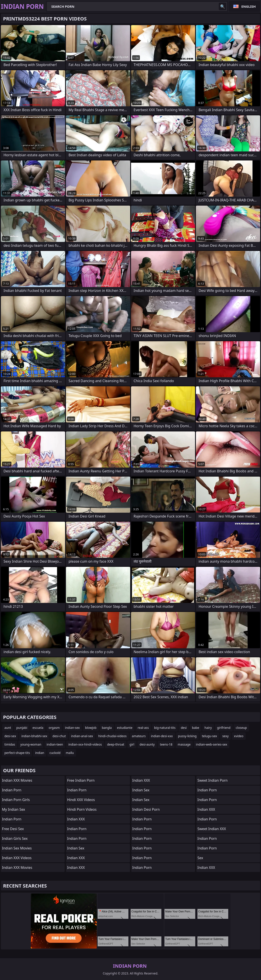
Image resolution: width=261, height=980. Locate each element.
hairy (208, 728)
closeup (241, 728)
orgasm (54, 728)
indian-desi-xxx (162, 736)
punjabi (22, 728)
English (249, 6)
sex (200, 858)
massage (184, 744)
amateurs (139, 736)
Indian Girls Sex (15, 838)
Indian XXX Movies (17, 780)
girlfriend (224, 728)
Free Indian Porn (81, 780)
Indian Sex (76, 848)
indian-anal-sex (82, 736)
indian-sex (72, 728)
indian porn (142, 829)
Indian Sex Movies (17, 848)
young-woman (31, 744)
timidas (10, 744)
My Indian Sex (14, 809)
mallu (70, 753)
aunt (8, 728)
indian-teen (55, 744)
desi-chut (59, 736)
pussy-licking (187, 736)
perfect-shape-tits (17, 753)
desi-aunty (147, 744)
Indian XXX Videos (17, 858)
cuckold (55, 753)
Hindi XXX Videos (81, 800)
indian (40, 753)
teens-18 (166, 744)
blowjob (91, 728)
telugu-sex (209, 736)
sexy (225, 736)
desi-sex (10, 736)
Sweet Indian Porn (213, 780)
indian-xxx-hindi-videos (85, 744)
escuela (38, 728)
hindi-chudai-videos (112, 736)
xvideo (239, 736)
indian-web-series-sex (212, 744)
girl (132, 744)
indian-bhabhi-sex (34, 736)
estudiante (125, 728)
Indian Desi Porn (146, 809)
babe (196, 728)
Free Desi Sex (13, 829)
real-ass (143, 728)
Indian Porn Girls (16, 800)
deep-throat (116, 744)
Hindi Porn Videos (82, 809)
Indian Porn (12, 790)
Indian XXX (76, 819)
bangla (107, 728)
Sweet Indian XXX (212, 829)
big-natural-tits (165, 728)
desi (184, 728)
